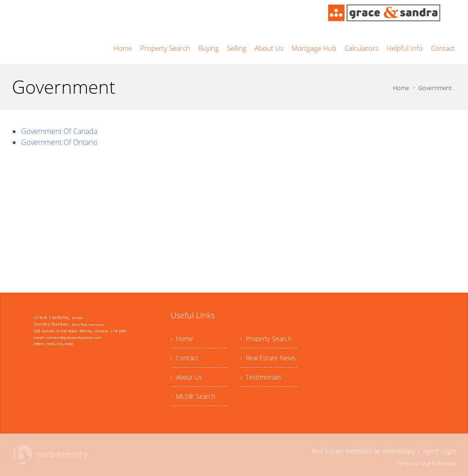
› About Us (186, 377)
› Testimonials (261, 377)
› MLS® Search (193, 396)
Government (435, 88)
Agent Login (439, 451)
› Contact (184, 358)
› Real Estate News (268, 358)
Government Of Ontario (59, 142)
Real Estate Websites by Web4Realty (364, 451)
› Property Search (266, 339)
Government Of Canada (59, 131)
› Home (182, 339)
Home (401, 88)
